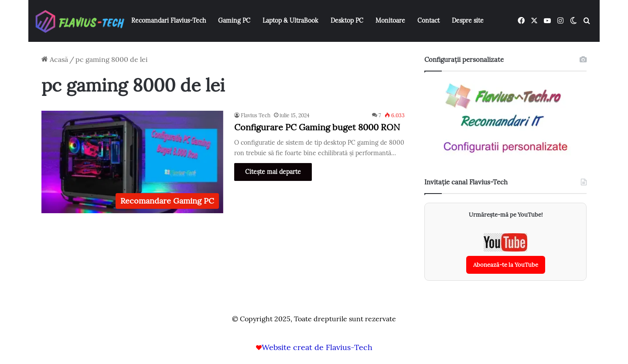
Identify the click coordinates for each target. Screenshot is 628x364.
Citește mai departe (273, 172)
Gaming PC (234, 20)
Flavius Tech (256, 115)
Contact (428, 20)
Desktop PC (347, 20)
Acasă (55, 59)
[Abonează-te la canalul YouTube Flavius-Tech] (506, 253)
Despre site (468, 20)
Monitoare (390, 20)
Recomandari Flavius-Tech (169, 20)
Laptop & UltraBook (290, 20)
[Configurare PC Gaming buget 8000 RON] (132, 162)
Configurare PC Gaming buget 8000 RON (317, 127)
